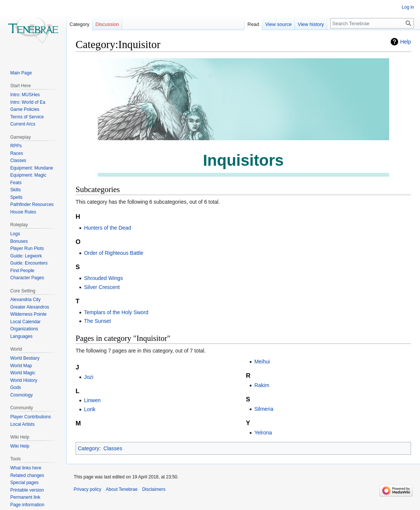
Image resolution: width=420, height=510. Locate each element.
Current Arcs (23, 124)
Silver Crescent (102, 287)
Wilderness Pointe (28, 314)
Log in (408, 7)
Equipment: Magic (28, 175)
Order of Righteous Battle (114, 253)
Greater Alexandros (30, 307)
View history (311, 24)
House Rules (23, 212)
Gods (16, 387)
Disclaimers (154, 489)
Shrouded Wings (103, 278)
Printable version (27, 490)
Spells (16, 197)
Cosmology (21, 395)
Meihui (262, 362)
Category (89, 448)
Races (17, 153)
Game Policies (25, 109)
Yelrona (263, 433)
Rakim (262, 385)
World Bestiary (25, 358)
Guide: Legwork (26, 256)
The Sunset (97, 321)
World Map (21, 366)
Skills (15, 190)
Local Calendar (25, 322)
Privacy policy (87, 489)
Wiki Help (20, 446)
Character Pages (27, 278)
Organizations (24, 329)
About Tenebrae (122, 489)
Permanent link (25, 497)
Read (253, 24)
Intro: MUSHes (25, 95)
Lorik (89, 409)
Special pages (24, 483)
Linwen (92, 400)
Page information (27, 505)
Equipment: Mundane (32, 168)
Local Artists (22, 424)
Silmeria (264, 409)
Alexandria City (25, 300)
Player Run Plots (27, 248)
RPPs (16, 146)
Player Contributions (30, 417)
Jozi (89, 377)
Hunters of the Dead (107, 228)
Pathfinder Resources (32, 204)
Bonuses (19, 241)
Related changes (27, 475)
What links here (26, 468)
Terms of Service (27, 117)
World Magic (23, 373)
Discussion (107, 24)
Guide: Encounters (29, 263)
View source (278, 24)
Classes (113, 448)
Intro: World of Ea (28, 102)
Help (406, 42)
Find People (22, 271)
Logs (15, 234)
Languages (21, 336)
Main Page (21, 73)
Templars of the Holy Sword (116, 312)
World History (24, 380)
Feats (16, 183)
